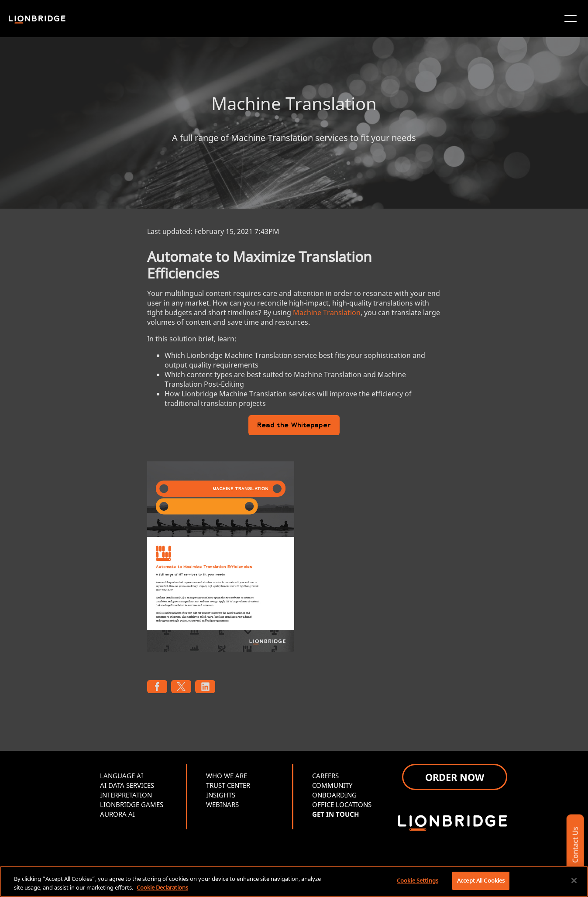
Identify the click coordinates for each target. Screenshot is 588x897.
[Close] (574, 880)
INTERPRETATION (126, 795)
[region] (294, 882)
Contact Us (575, 845)
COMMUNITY (332, 785)
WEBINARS (222, 804)
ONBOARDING (334, 795)
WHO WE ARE (227, 776)
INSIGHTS (221, 795)
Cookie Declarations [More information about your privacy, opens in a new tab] (162, 887)
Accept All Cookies (481, 880)
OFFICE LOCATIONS (342, 804)
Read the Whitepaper (294, 426)
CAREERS (325, 776)
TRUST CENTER (228, 785)
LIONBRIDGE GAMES (132, 804)
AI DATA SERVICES (127, 785)
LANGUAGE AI (122, 776)
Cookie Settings (418, 880)
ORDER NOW (455, 777)
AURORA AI (117, 814)
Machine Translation (327, 313)
